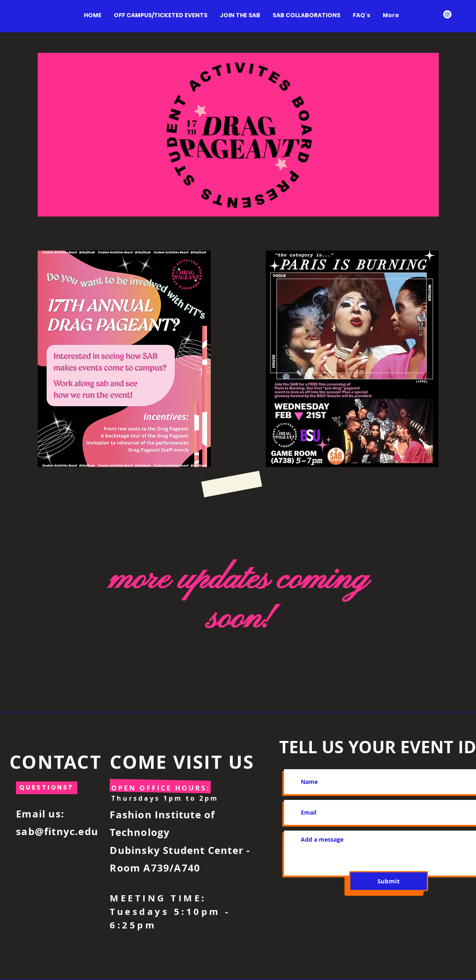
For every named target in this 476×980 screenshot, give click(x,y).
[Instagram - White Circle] (447, 14)
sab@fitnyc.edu (57, 831)
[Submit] (389, 881)
